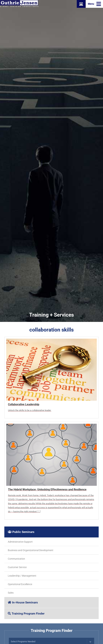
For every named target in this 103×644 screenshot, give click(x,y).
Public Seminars (21, 532)
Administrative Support (20, 542)
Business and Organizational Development (31, 550)
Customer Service (17, 567)
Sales (11, 593)
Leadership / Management (22, 576)
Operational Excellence (20, 584)
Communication (16, 559)
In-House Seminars (23, 602)
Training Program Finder (26, 613)
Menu (94, 4)
